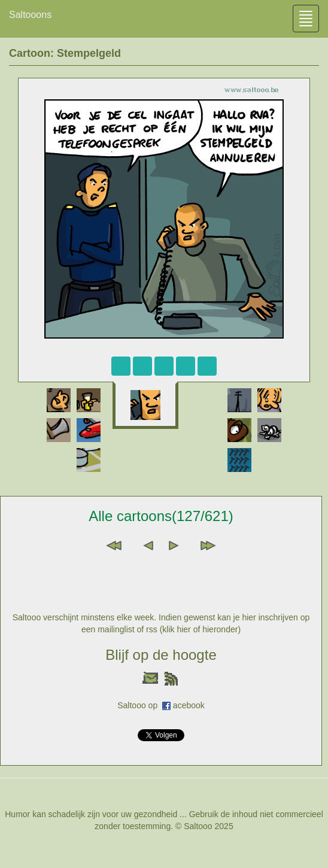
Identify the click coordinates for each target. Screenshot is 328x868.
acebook (189, 705)
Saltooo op (140, 705)
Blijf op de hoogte (161, 655)
